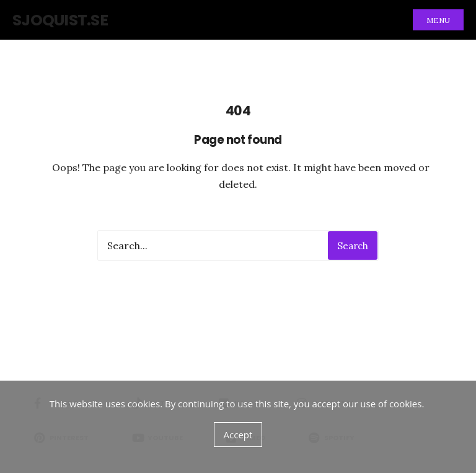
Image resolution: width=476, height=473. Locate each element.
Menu (438, 20)
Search (353, 246)
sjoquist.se (60, 20)
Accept (238, 435)
